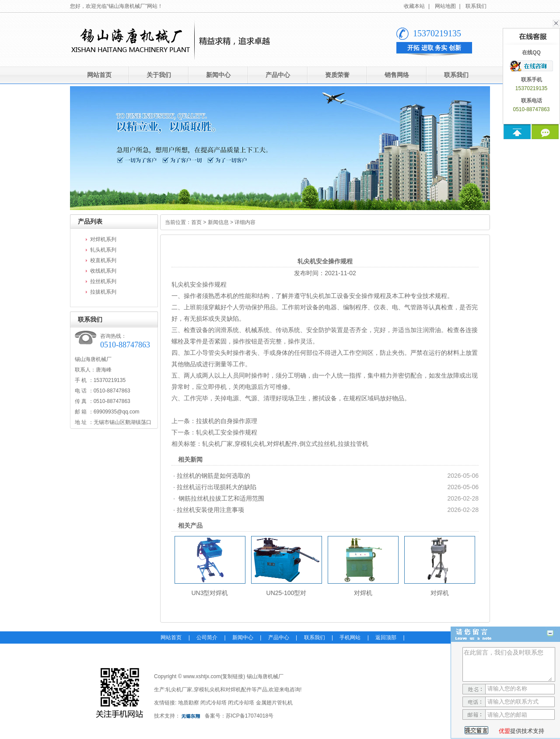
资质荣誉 (337, 75)
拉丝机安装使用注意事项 (210, 510)
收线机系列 (103, 271)
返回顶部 (386, 637)
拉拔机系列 (103, 292)
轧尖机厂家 (217, 444)
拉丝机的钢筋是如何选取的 (213, 476)
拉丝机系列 (103, 281)
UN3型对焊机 (210, 593)
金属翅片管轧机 (274, 703)
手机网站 (350, 637)
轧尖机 (181, 284)
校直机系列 (103, 260)
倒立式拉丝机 (318, 444)
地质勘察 (189, 703)
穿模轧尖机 (250, 444)
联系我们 (476, 6)
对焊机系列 (103, 239)
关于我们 (159, 75)
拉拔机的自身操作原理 (227, 421)
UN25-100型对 (287, 593)
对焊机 (363, 593)
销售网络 (397, 75)
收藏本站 (414, 6)
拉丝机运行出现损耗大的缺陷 (217, 487)
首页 (196, 222)
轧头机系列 (103, 250)
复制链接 (233, 676)
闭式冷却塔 (213, 703)
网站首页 (99, 75)
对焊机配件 (282, 444)
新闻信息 (218, 222)
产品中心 (278, 75)
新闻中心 (218, 75)
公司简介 (207, 637)
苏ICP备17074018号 (250, 716)
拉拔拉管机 (353, 444)
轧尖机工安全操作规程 (227, 432)
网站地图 (445, 6)
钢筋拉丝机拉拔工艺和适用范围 (220, 498)
